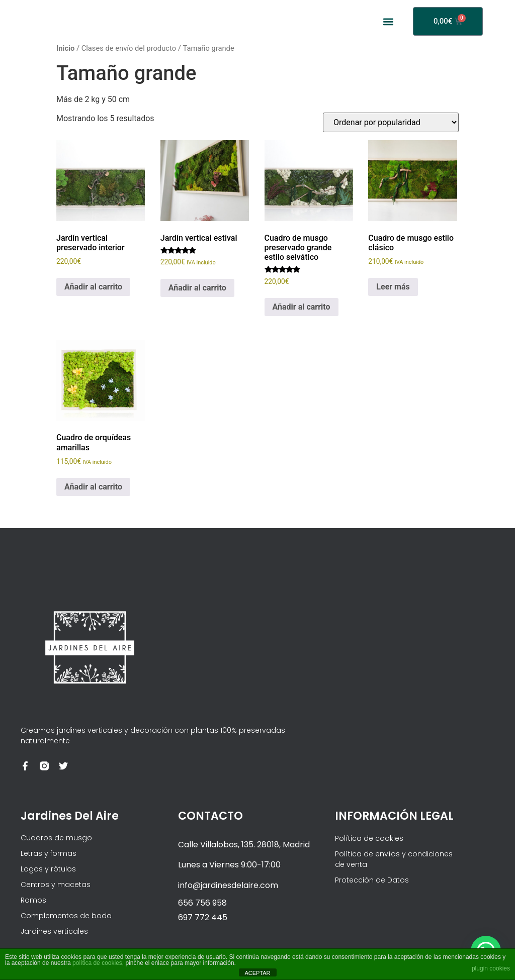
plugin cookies (491, 968)
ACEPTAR (257, 973)
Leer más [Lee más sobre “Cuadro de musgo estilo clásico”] (393, 287)
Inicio (65, 48)
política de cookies (97, 963)
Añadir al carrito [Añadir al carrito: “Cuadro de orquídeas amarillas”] (93, 487)
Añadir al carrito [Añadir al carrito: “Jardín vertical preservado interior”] (93, 287)
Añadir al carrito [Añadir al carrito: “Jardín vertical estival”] (197, 288)
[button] (389, 21)
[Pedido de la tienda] (391, 122)
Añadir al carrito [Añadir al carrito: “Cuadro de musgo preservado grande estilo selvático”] (302, 307)
